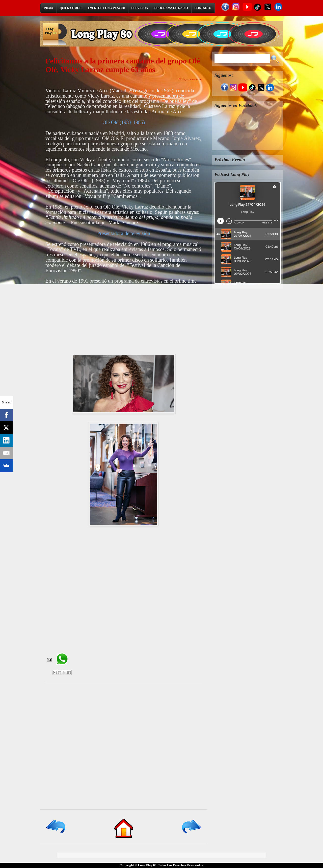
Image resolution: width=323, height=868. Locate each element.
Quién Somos (71, 8)
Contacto (203, 8)
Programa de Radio (171, 8)
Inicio (49, 8)
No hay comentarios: (190, 79)
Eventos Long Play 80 (106, 8)
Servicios (140, 8)
